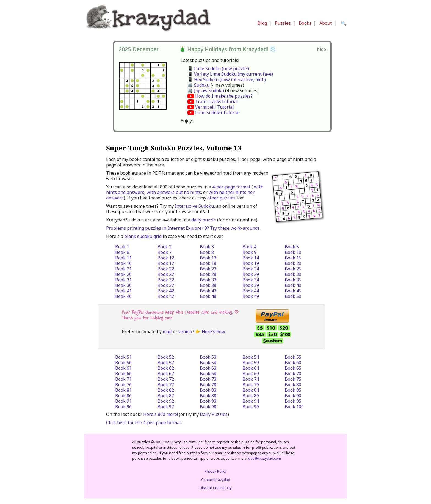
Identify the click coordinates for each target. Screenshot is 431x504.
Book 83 (208, 390)
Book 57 (166, 363)
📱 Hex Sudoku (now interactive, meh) (227, 80)
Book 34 (251, 280)
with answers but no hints (174, 192)
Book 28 (208, 274)
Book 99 (251, 407)
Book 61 (123, 368)
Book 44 (251, 291)
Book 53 (208, 357)
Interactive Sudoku (194, 206)
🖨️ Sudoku (198, 85)
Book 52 (166, 357)
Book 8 (207, 252)
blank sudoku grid (143, 236)
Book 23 (208, 269)
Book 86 (123, 396)
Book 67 (166, 374)
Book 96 (123, 407)
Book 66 (123, 374)
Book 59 (251, 363)
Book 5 (292, 247)
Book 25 (293, 269)
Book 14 (251, 258)
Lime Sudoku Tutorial (217, 113)
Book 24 (251, 269)
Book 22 (166, 269)
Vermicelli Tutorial (215, 107)
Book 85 (293, 390)
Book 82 (166, 390)
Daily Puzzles (214, 414)
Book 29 (251, 274)
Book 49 (251, 296)
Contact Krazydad (216, 480)
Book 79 (251, 385)
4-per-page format (231, 187)
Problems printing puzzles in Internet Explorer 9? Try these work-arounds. (183, 228)
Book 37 (166, 285)
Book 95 (293, 401)
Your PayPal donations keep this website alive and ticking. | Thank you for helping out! (180, 315)
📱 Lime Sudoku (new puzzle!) (218, 69)
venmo (185, 332)
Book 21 (123, 269)
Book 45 (293, 291)
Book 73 (208, 379)
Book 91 (123, 401)
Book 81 (123, 390)
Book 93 (208, 401)
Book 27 (166, 274)
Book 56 (123, 363)
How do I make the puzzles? (224, 96)
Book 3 (207, 247)
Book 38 (208, 285)
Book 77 (166, 385)
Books (305, 23)
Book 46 (123, 296)
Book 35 (293, 280)
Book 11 (123, 258)
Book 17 (166, 263)
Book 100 (294, 407)
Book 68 (208, 374)
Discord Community (216, 488)
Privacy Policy (216, 471)
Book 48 (208, 296)
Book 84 (251, 390)
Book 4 (249, 247)
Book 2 (165, 247)
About (326, 23)
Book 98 (208, 407)
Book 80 (293, 385)
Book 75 (293, 379)
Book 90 (293, 396)
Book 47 (166, 296)
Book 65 (293, 368)
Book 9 (249, 252)
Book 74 (251, 379)
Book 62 (166, 368)
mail (167, 332)
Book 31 (123, 280)
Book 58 (208, 363)
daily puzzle (204, 220)
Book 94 (251, 401)
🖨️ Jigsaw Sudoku (206, 91)
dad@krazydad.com (265, 458)
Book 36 (123, 285)
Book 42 (166, 291)
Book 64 (251, 368)
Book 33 (208, 280)
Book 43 (208, 291)
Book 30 (293, 274)
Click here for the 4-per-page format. (144, 423)
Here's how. (214, 332)
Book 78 (208, 385)
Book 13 (208, 258)
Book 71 (123, 379)
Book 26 (123, 274)
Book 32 (166, 280)
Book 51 (123, 357)
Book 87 (166, 396)
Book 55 (293, 357)
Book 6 (122, 252)
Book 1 (122, 247)
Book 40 (293, 285)
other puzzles (221, 198)
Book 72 (166, 379)
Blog (262, 23)
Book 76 (123, 385)
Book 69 (251, 374)
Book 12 (166, 258)
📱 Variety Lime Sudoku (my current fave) (230, 74)
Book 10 (293, 252)
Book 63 (208, 368)
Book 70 (293, 374)
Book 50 (293, 296)
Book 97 (166, 407)
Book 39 (251, 285)
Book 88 (208, 396)
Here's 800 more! (161, 414)
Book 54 (251, 357)
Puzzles (283, 23)
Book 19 (251, 263)
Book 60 (293, 363)
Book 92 (166, 401)
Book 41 (123, 291)
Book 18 (208, 263)
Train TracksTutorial (217, 102)
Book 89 (251, 396)
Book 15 (293, 258)
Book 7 (165, 252)
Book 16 (123, 263)
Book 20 (293, 263)
